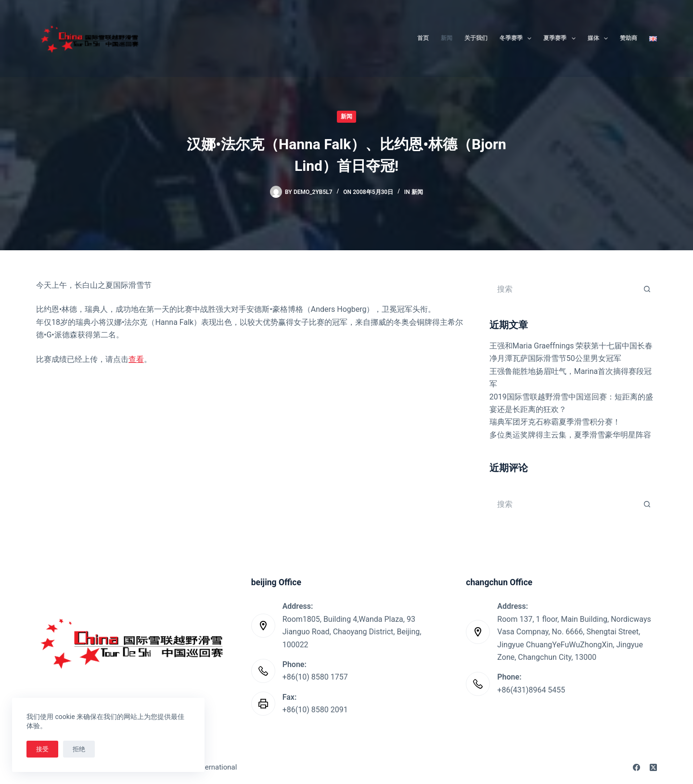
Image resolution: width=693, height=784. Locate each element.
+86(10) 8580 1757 (315, 677)
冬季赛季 (517, 39)
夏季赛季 (561, 39)
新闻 (447, 38)
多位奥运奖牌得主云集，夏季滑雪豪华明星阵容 (570, 435)
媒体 (600, 39)
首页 (423, 38)
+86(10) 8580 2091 (315, 710)
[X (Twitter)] (653, 767)
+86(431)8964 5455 (531, 690)
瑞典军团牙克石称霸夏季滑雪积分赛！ (555, 422)
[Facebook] (636, 767)
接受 (42, 749)
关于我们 (476, 38)
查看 (136, 359)
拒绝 (79, 749)
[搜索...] (564, 289)
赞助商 (629, 38)
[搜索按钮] (647, 289)
